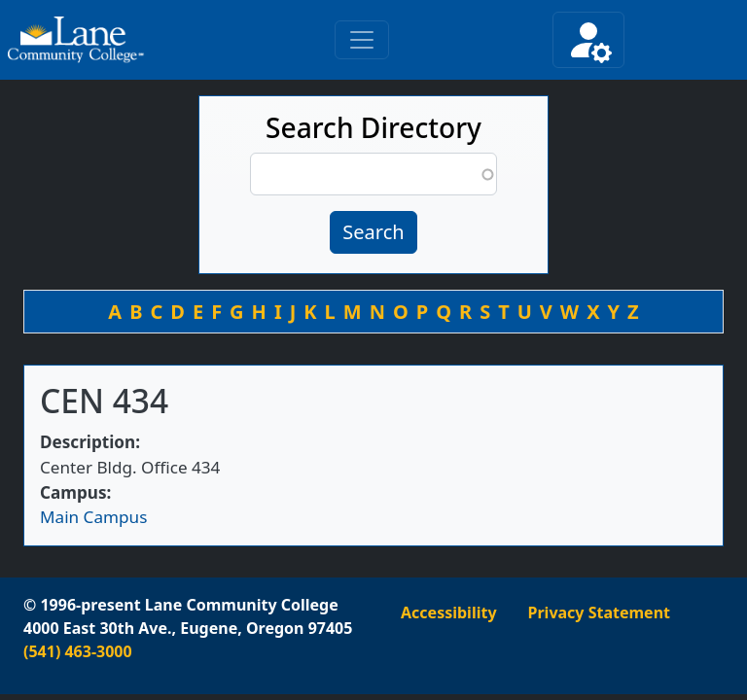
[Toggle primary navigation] (362, 40)
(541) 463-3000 (78, 651)
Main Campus (93, 517)
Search (373, 232)
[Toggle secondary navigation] (588, 40)
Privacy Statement (599, 612)
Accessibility (449, 612)
